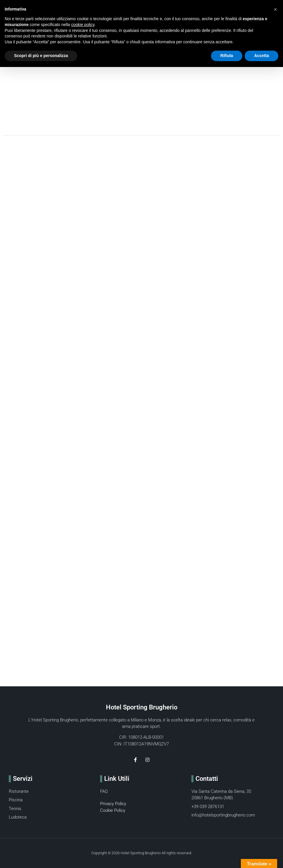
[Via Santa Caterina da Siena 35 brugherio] (141, 584)
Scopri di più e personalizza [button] (41, 56)
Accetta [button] (261, 56)
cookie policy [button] (83, 25)
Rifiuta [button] (227, 56)
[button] (275, 9)
